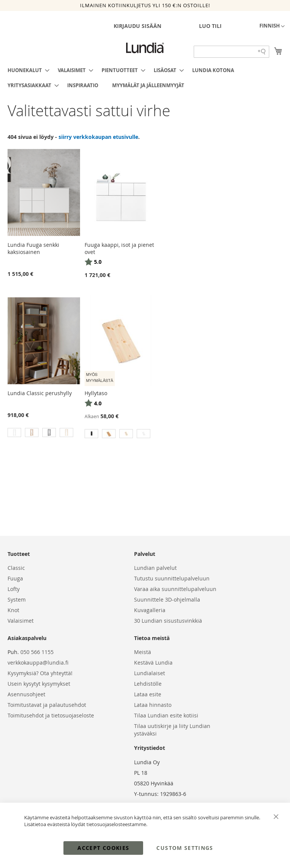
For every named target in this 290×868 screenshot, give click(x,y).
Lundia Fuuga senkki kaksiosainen (33, 248)
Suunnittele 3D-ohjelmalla (167, 599)
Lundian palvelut (155, 568)
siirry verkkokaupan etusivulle (98, 137)
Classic (16, 568)
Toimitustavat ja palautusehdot (47, 705)
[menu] (145, 78)
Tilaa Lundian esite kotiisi (166, 715)
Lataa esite (148, 694)
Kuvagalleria (150, 610)
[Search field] (231, 52)
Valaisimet (21, 621)
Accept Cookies (103, 848)
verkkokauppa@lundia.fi (38, 663)
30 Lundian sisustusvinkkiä (168, 621)
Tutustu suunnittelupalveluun (172, 578)
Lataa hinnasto (153, 705)
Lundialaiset (150, 673)
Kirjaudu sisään (137, 26)
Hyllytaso (96, 393)
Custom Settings (185, 848)
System (17, 599)
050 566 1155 (37, 652)
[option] (14, 432)
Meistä (143, 652)
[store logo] (145, 48)
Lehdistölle (148, 684)
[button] (272, 26)
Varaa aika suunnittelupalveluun (175, 589)
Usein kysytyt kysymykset (39, 684)
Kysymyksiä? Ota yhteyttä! (40, 673)
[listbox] (44, 433)
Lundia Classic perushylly (40, 393)
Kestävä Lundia (153, 663)
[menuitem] (26, 70)
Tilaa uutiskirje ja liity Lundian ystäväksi (172, 730)
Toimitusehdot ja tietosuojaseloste (51, 715)
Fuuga (15, 578)
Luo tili (210, 26)
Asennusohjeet (26, 694)
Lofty (14, 589)
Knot (13, 610)
